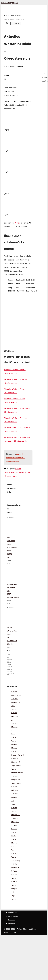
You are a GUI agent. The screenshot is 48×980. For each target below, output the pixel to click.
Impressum (13, 912)
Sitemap (12, 920)
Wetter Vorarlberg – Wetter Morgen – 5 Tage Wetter (16, 866)
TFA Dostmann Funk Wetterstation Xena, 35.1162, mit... (12, 547)
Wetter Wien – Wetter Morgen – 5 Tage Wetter (14, 889)
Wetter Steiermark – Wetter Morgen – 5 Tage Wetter (16, 820)
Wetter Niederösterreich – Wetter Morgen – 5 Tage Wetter (18, 758)
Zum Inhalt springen (9, 3)
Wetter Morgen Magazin (15, 744)
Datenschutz (13, 916)
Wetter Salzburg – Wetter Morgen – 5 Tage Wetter (15, 797)
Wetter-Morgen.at (12, 15)
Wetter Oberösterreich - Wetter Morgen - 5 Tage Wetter (17, 472)
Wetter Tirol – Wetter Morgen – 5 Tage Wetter (14, 843)
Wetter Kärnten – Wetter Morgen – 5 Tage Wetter (15, 725)
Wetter (18, 223)
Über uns (12, 924)
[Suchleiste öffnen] (7, 23)
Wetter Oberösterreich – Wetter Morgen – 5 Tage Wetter (17, 776)
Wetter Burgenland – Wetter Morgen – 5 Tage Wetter (16, 700)
